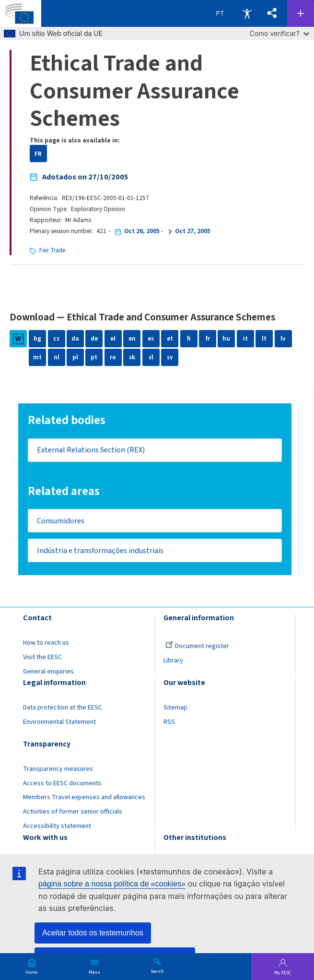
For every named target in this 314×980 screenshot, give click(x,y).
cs (57, 339)
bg (37, 339)
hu (226, 339)
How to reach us (46, 646)
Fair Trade (52, 250)
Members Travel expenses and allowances (84, 801)
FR (38, 154)
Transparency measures (58, 772)
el (113, 339)
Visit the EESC (42, 660)
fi (189, 339)
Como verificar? (279, 33)
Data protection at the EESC (63, 711)
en (132, 339)
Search (157, 971)
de (94, 339)
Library (173, 663)
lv (283, 339)
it (245, 339)
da (75, 339)
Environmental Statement (59, 725)
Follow (301, 13)
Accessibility (247, 13)
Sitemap (175, 711)
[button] (272, 13)
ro (113, 358)
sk (132, 358)
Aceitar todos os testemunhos (93, 933)
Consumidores (62, 522)
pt (94, 358)
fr (208, 339)
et (170, 339)
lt (264, 339)
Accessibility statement (57, 829)
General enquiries (48, 674)
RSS (169, 725)
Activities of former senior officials (73, 815)
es (151, 339)
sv (170, 358)
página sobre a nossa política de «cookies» (112, 884)
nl (57, 358)
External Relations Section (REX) (92, 450)
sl (151, 358)
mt (37, 358)
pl (75, 358)
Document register (197, 649)
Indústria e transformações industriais (102, 553)
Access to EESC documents (62, 786)
